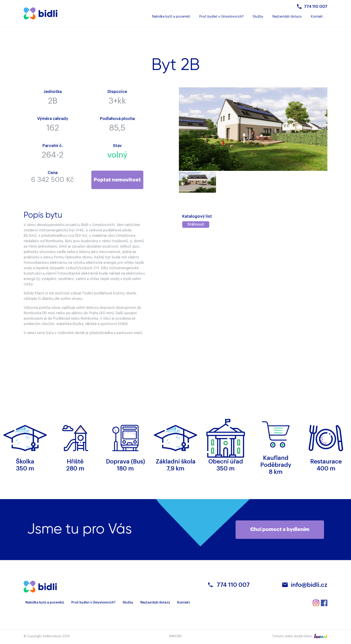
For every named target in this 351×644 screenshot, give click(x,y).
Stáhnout (196, 225)
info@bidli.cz (309, 585)
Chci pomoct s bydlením (281, 530)
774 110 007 (316, 7)
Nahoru (175, 637)
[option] (197, 182)
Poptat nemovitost (117, 180)
